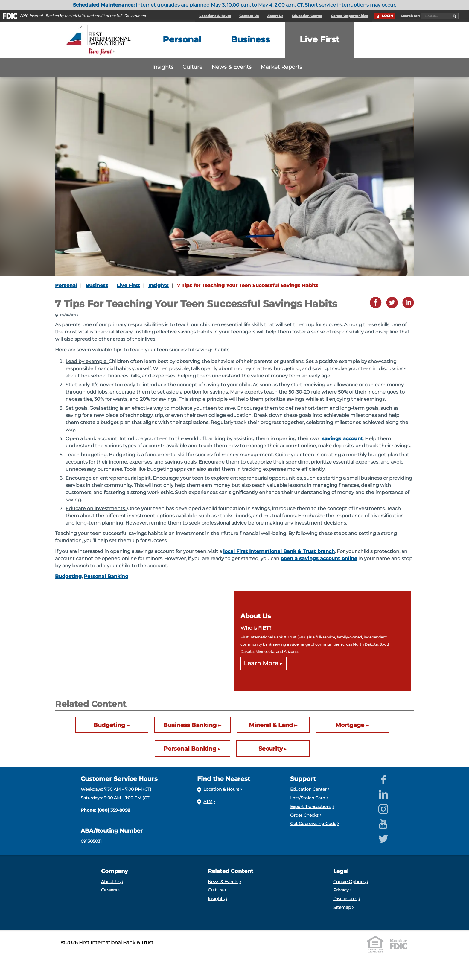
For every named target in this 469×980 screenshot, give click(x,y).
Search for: (411, 16)
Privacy (341, 890)
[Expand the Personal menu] (182, 40)
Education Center (307, 16)
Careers (109, 890)
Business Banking (190, 725)
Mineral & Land (271, 725)
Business (97, 285)
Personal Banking (106, 576)
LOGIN (387, 16)
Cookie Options (349, 882)
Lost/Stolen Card (308, 798)
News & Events (232, 67)
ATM (208, 801)
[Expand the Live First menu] (320, 40)
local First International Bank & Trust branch (279, 551)
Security (271, 749)
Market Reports (281, 67)
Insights (163, 67)
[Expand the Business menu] (250, 40)
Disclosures (345, 899)
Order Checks (304, 815)
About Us (275, 16)
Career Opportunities (349, 16)
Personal (66, 285)
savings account (342, 439)
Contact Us (249, 16)
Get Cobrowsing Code (313, 824)
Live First (128, 285)
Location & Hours (221, 789)
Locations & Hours (215, 16)
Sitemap (342, 907)
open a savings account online (319, 558)
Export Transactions (311, 807)
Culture (192, 67)
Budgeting (68, 576)
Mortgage (350, 725)
